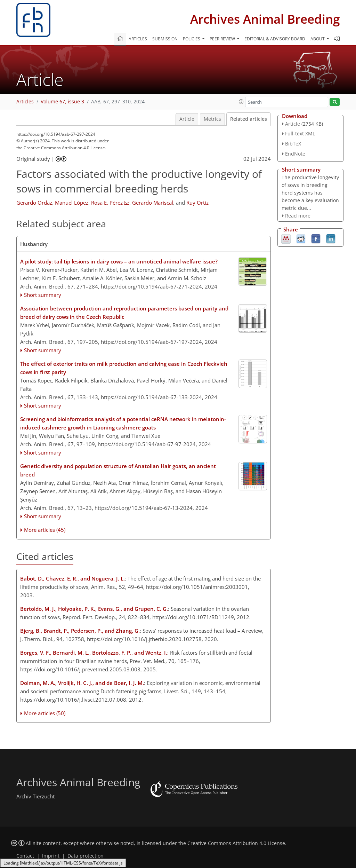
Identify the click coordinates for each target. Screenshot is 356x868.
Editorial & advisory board (275, 39)
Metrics (212, 119)
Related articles (249, 119)
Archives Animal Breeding (265, 19)
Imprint (51, 856)
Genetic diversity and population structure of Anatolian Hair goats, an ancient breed (118, 470)
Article (187, 119)
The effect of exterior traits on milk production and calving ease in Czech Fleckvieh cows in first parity (124, 368)
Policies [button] (192, 39)
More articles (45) (45, 530)
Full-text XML (300, 133)
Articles (138, 39)
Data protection (86, 856)
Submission (165, 39)
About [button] (318, 39)
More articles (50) (45, 713)
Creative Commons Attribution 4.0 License (236, 843)
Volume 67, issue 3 (62, 102)
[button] (241, 102)
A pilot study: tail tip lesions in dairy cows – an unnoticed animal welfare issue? (119, 261)
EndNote (295, 154)
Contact (25, 856)
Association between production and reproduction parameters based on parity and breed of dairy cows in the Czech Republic (124, 313)
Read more (298, 216)
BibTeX (293, 144)
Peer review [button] (223, 39)
